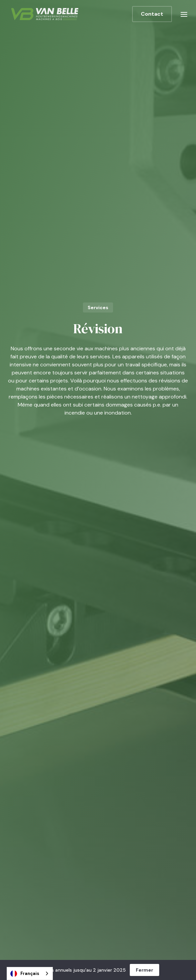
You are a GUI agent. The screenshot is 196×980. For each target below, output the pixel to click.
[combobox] (30, 973)
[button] (184, 14)
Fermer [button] (144, 970)
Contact (152, 14)
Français (25, 974)
